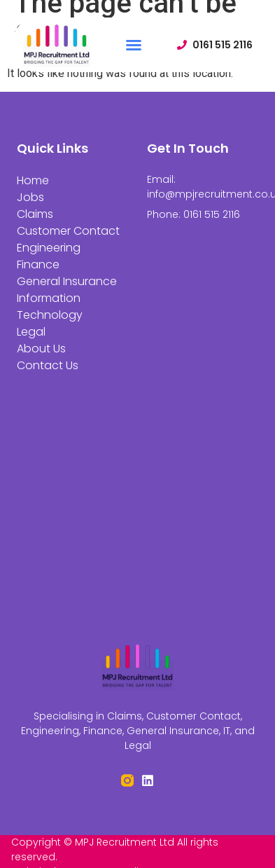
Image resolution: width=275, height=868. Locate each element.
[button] (134, 45)
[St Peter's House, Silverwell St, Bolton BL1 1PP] (138, 508)
